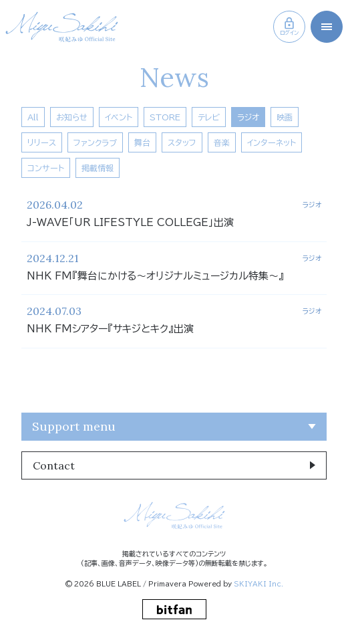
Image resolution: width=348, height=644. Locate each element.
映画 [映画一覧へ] (285, 117)
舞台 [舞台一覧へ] (142, 142)
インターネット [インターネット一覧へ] (272, 142)
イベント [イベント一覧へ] (119, 117)
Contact (54, 465)
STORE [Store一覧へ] (165, 117)
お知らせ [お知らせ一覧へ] (72, 117)
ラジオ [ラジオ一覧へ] (248, 117)
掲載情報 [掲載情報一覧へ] (98, 168)
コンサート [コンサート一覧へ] (46, 168)
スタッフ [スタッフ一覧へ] (182, 142)
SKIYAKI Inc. (258, 584)
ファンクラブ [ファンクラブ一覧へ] (95, 142)
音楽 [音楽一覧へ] (222, 142)
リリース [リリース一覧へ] (42, 142)
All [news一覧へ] (33, 117)
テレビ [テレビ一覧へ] (209, 117)
